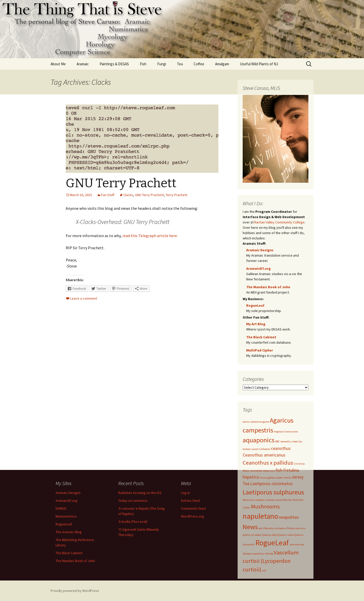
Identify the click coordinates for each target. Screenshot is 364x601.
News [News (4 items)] (250, 527)
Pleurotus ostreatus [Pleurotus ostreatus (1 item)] (275, 528)
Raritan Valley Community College (279, 222)
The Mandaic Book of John (268, 287)
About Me (58, 64)
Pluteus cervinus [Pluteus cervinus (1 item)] (296, 528)
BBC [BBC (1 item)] (278, 441)
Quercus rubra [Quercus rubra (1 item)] (285, 535)
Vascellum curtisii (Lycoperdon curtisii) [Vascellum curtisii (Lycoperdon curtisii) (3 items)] (271, 561)
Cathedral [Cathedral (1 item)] (265, 449)
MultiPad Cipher (260, 350)
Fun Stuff (108, 195)
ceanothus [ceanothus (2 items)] (281, 448)
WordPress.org (192, 516)
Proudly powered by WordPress (75, 591)
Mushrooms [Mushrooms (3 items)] (265, 506)
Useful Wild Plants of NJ (259, 64)
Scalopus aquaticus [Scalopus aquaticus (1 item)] (254, 554)
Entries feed (190, 501)
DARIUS (61, 508)
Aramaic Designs (260, 250)
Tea (180, 64)
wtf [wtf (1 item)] (264, 571)
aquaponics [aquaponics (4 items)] (259, 440)
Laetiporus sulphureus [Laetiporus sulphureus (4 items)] (273, 492)
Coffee (199, 64)
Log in (185, 493)
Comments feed (193, 508)
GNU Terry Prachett (121, 183)
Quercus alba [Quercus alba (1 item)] (269, 535)
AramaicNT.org (258, 268)
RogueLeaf (255, 305)
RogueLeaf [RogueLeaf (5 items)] (272, 543)
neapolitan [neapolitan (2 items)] (289, 517)
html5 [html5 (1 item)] (287, 478)
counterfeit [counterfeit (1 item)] (256, 471)
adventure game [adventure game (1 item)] (260, 422)
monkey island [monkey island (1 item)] (274, 500)
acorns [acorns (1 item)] (246, 422)
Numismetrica (66, 516)
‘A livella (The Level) (133, 522)
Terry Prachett (176, 195)
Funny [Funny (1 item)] (263, 478)
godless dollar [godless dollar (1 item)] (275, 478)
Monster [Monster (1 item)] (288, 500)
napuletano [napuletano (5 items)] (260, 516)
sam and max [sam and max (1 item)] (297, 544)
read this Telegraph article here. (150, 236)
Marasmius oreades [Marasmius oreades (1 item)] (254, 500)
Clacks (128, 195)
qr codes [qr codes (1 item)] (256, 535)
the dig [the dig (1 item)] (269, 554)
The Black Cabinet (261, 337)
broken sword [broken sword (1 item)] (251, 449)
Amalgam (222, 64)
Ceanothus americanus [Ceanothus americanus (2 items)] (264, 455)
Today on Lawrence (133, 501)
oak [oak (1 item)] (261, 528)
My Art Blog (256, 324)
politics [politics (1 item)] (247, 535)
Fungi (162, 64)
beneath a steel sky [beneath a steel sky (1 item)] (291, 441)
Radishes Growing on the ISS (140, 493)
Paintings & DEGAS (114, 64)
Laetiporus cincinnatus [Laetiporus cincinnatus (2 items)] (271, 484)
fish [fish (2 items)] (279, 470)
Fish (143, 64)
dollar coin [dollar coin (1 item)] (269, 471)
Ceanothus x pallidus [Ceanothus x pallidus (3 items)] (268, 463)
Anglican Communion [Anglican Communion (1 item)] (286, 432)
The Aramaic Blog (69, 532)
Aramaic (83, 64)
